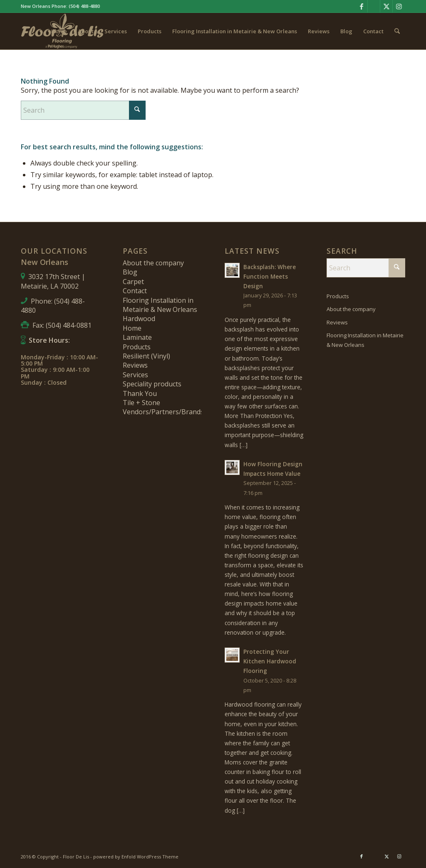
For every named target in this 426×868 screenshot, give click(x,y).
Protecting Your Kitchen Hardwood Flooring (270, 661)
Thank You (140, 393)
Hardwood (139, 319)
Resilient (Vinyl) (146, 356)
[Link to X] (386, 6)
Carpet (133, 282)
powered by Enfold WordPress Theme (136, 857)
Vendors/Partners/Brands (163, 412)
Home (132, 328)
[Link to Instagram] (399, 6)
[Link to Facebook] (361, 6)
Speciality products (152, 384)
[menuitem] (59, 31)
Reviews (135, 365)
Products (137, 347)
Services (135, 375)
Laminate (137, 337)
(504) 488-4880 (84, 6)
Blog (130, 272)
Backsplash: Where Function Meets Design (270, 276)
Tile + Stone (141, 403)
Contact (135, 291)
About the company (153, 263)
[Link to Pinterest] (374, 6)
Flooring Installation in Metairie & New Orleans (160, 305)
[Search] (397, 31)
